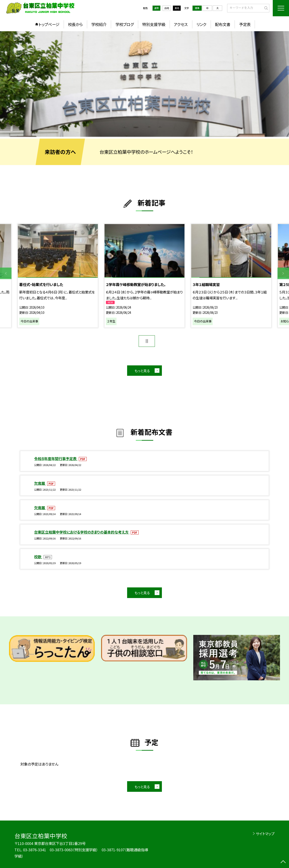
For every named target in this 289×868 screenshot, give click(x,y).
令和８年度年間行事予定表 (56, 459)
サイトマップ (265, 834)
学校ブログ (125, 24)
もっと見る (142, 371)
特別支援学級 (154, 24)
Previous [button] (6, 273)
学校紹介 (99, 24)
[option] (144, 84)
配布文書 (223, 24)
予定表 (245, 24)
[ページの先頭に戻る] (283, 862)
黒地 (177, 8)
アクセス (181, 24)
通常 (156, 8)
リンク (201, 24)
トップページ (49, 24)
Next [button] (283, 273)
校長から (75, 24)
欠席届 (40, 483)
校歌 (38, 557)
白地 (167, 8)
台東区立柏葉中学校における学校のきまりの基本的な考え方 (82, 532)
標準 (197, 8)
